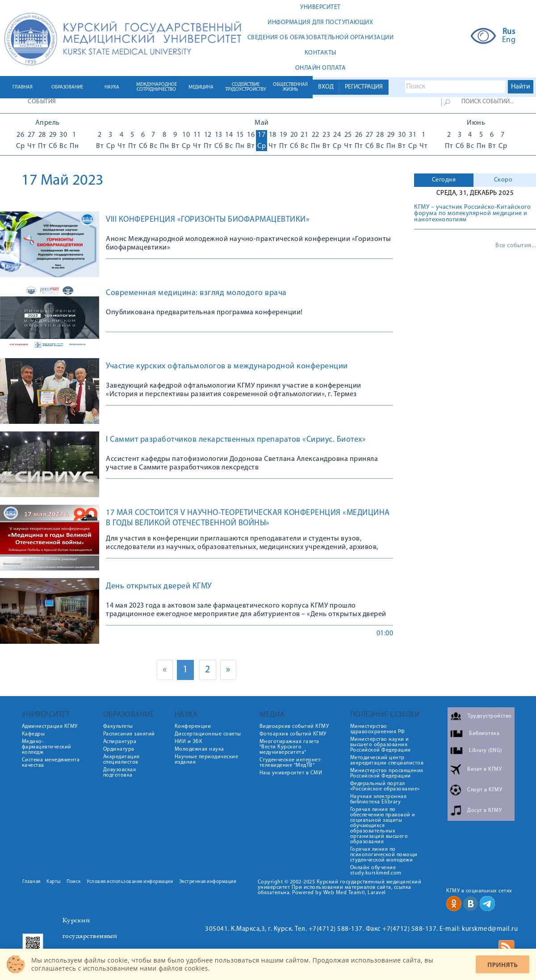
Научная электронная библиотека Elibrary (379, 799)
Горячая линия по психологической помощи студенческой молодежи (384, 855)
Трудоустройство (490, 716)
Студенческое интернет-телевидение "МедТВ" (291, 763)
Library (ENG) (486, 751)
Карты (54, 882)
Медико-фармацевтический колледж (47, 747)
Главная (31, 882)
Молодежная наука (199, 749)
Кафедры (33, 734)
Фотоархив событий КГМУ (293, 734)
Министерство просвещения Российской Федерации (387, 773)
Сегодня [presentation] (444, 180)
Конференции (193, 727)
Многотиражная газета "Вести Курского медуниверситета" (289, 747)
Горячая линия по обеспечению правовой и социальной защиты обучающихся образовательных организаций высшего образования (383, 826)
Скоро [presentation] (503, 180)
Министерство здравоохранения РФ (378, 729)
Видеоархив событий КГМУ (294, 727)
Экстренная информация (208, 882)
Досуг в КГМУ (484, 811)
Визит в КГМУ (484, 769)
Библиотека (484, 734)
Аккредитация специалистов (121, 760)
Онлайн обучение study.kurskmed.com (376, 870)
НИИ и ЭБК (189, 742)
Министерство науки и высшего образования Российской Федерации (381, 745)
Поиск (74, 882)
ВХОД (326, 87)
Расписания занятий (129, 734)
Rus (509, 32)
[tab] (444, 180)
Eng (509, 40)
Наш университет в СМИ (291, 773)
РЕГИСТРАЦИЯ (364, 87)
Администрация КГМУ (50, 727)
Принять (502, 965)
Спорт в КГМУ (485, 790)
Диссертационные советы (208, 734)
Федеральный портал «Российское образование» (385, 786)
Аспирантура (120, 742)
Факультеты (118, 727)
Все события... (516, 246)
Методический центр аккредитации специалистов (387, 760)
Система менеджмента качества (51, 763)
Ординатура (119, 749)
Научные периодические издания (207, 760)
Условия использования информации (130, 882)
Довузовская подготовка (120, 773)
